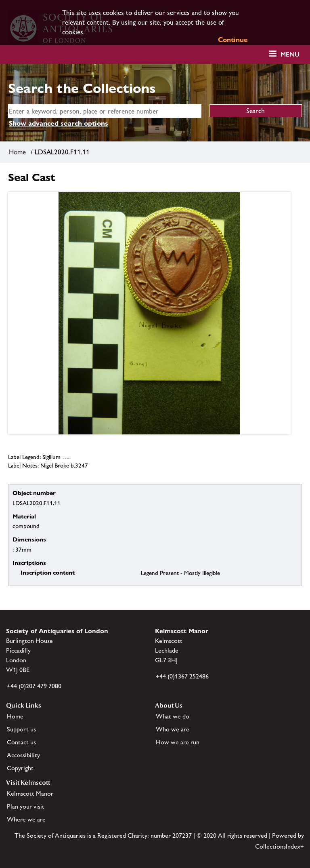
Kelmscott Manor (30, 793)
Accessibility (23, 755)
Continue (233, 40)
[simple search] (105, 111)
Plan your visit (26, 806)
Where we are (26, 819)
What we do (173, 716)
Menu (290, 54)
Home (17, 152)
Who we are (173, 729)
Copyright (20, 768)
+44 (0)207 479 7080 (34, 686)
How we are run (178, 742)
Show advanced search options (59, 123)
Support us (21, 729)
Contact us (21, 742)
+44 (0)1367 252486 (182, 676)
